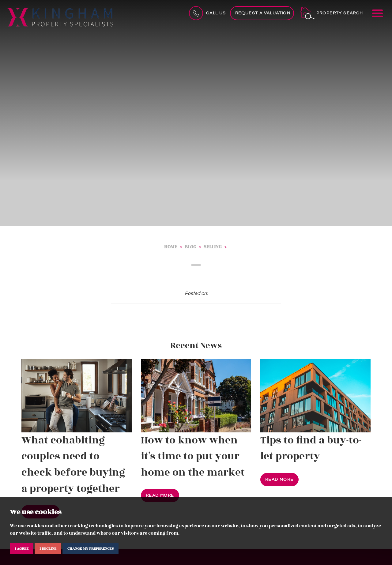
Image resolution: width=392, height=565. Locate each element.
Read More (160, 495)
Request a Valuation (263, 13)
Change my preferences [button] (90, 548)
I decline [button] (48, 548)
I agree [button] (22, 548)
